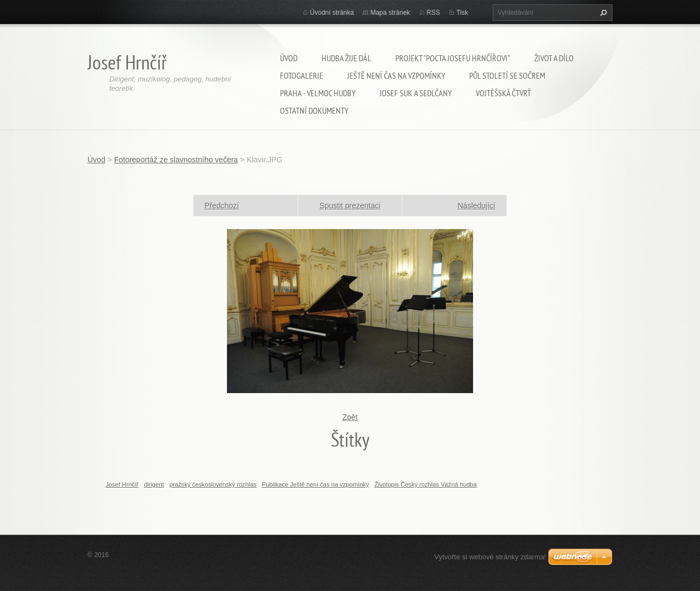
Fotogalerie (302, 75)
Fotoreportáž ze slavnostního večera (176, 160)
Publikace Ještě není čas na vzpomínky (316, 484)
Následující (477, 206)
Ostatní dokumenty (314, 110)
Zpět (350, 417)
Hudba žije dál (346, 58)
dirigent (154, 484)
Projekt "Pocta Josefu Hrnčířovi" (453, 58)
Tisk (462, 13)
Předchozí (222, 206)
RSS (433, 13)
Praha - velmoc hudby (318, 93)
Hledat (602, 13)
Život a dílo (554, 58)
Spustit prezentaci (350, 206)
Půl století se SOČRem (507, 75)
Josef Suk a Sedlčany (416, 93)
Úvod (289, 58)
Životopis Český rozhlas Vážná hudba (426, 484)
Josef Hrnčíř (122, 484)
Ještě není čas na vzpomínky (396, 75)
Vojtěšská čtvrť (503, 93)
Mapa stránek (390, 13)
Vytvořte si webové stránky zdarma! (490, 557)
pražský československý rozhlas (213, 484)
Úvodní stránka (332, 13)
